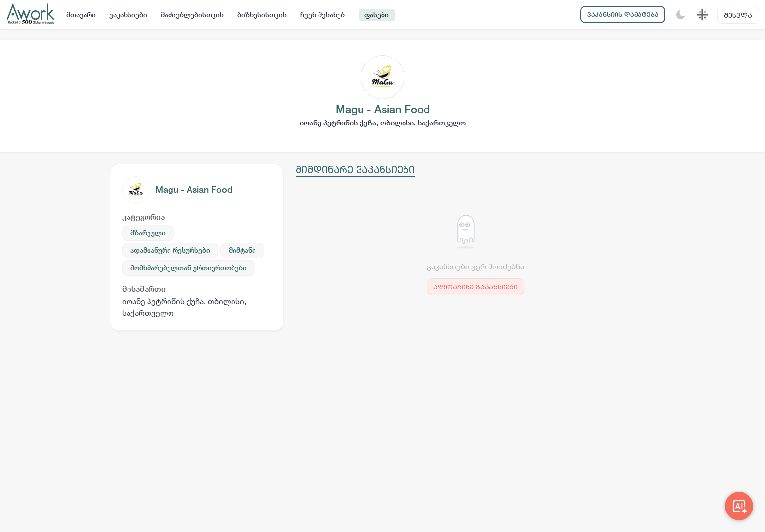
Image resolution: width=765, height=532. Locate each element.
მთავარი (81, 15)
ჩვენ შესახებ (323, 15)
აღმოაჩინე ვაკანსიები (476, 287)
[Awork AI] (739, 506)
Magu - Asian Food (194, 190)
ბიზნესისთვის (262, 15)
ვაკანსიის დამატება (623, 14)
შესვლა (738, 15)
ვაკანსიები (128, 15)
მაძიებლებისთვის (192, 15)
